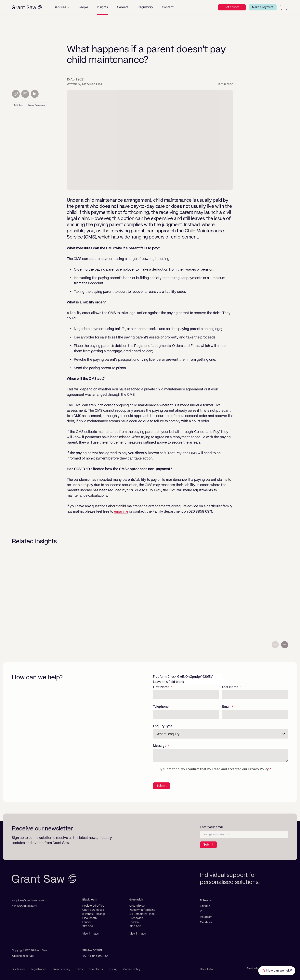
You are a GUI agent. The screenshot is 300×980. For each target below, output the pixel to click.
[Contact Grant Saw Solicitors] (277, 971)
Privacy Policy (258, 769)
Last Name (230, 687)
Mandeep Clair (92, 84)
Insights (72, 39)
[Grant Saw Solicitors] (27, 7)
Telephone (161, 706)
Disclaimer (18, 969)
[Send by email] (25, 94)
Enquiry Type (163, 726)
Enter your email (212, 827)
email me (121, 512)
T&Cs (79, 969)
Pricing (113, 969)
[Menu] (284, 7)
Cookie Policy (132, 969)
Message (160, 746)
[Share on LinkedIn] (35, 94)
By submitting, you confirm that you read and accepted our (214, 769)
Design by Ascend (258, 969)
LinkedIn (205, 906)
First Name (161, 687)
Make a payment (263, 7)
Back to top (207, 969)
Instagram (206, 917)
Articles (18, 105)
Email (226, 706)
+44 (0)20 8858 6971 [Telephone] (24, 906)
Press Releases (36, 105)
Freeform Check (165, 677)
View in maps (91, 934)
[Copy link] (16, 94)
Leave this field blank (169, 682)
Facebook (206, 923)
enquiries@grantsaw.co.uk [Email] (28, 900)
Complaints (96, 969)
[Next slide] (285, 645)
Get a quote (232, 7)
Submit (161, 786)
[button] (62, 7)
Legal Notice (39, 969)
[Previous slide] (275, 645)
